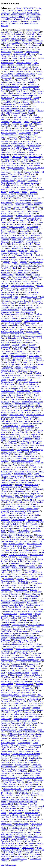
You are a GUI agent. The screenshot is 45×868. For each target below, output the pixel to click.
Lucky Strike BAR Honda (17, 281)
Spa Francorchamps (19, 356)
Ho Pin (27, 703)
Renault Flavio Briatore (12, 524)
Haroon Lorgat (25, 756)
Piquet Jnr (18, 485)
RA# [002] (34, 251)
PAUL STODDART (9, 756)
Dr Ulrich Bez (9, 224)
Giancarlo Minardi (27, 406)
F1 (10, 119)
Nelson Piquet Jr (33, 211)
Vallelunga (12, 531)
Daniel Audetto (16, 126)
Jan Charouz (22, 817)
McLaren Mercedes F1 (35, 415)
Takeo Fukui (37, 537)
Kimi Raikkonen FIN (22, 686)
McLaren (19, 47)
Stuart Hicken (6, 472)
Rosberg (26, 102)
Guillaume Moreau (26, 797)
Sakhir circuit (32, 454)
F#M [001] (36, 122)
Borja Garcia (6, 716)
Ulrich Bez (8, 367)
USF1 (14, 587)
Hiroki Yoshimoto (26, 751)
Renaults (35, 719)
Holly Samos (17, 762)
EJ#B (3, 364)
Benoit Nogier (38, 450)
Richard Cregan (33, 128)
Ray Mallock (30, 430)
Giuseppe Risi (33, 181)
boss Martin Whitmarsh (30, 21)
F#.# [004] (21, 181)
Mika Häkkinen (7, 835)
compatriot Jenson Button (13, 585)
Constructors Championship (31, 662)
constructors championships (27, 660)
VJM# (34, 106)
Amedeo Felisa (22, 161)
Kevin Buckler (37, 710)
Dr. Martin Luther (19, 13)
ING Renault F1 (28, 283)
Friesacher (26, 708)
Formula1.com (24, 257)
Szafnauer (40, 259)
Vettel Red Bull (24, 222)
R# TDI (33, 640)
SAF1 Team (31, 369)
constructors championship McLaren (23, 802)
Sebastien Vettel (17, 738)
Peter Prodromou (21, 590)
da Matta (36, 832)
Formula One (20, 111)
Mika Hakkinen (33, 412)
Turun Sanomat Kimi (9, 618)
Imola (13, 257)
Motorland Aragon (35, 520)
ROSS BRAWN (33, 220)
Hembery (5, 327)
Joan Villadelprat (26, 109)
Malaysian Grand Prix (35, 168)
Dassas (41, 364)
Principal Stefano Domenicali (12, 511)
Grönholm (5, 655)
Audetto (38, 159)
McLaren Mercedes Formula (22, 642)
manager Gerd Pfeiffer (10, 253)
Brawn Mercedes (28, 187)
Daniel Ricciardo (34, 666)
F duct (29, 491)
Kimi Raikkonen (30, 58)
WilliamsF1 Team (10, 614)
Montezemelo (23, 671)
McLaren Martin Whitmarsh (12, 24)
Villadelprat (5, 150)
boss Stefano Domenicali (32, 45)
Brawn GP (29, 130)
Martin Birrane (24, 421)
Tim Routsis (17, 157)
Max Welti (37, 421)
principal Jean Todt (26, 244)
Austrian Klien (7, 456)
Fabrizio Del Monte (15, 714)
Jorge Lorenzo (6, 837)
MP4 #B (19, 290)
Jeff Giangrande (26, 614)
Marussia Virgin (35, 568)
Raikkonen (15, 60)
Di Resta (13, 244)
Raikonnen (12, 251)
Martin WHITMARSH (25, 8)
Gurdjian (4, 428)
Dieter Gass (24, 233)
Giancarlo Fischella (19, 655)
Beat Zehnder (16, 594)
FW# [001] (16, 117)
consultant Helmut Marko (25, 456)
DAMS (41, 522)
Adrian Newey (9, 80)
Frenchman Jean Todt (16, 211)
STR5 (24, 345)
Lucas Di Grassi (18, 378)
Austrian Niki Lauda (30, 800)
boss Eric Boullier (21, 106)
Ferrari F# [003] (7, 216)
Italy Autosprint (34, 815)
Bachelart (37, 594)
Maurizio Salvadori (23, 592)
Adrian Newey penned (10, 294)
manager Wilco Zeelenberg (14, 544)
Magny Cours (14, 192)
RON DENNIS (32, 170)
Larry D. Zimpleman (19, 616)
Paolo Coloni (6, 172)
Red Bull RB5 (14, 439)
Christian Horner (16, 32)
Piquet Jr (17, 172)
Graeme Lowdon (7, 194)
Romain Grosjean (28, 426)
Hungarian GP (6, 312)
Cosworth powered (17, 399)
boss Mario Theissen (11, 45)
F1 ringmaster (18, 603)
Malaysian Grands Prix (10, 741)
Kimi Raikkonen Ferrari (13, 452)
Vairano (34, 480)
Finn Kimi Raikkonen (20, 526)
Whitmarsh (15, 21)
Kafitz (12, 688)
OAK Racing (16, 773)
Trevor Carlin (6, 52)
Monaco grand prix (18, 246)
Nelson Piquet (33, 747)
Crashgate (5, 859)
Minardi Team (6, 607)
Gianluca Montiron (11, 288)
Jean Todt (30, 36)
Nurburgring (28, 248)
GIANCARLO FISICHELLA (12, 535)
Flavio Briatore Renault (10, 310)
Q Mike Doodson (37, 502)
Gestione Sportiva (20, 640)
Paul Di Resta (32, 603)
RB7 (11, 316)
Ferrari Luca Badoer (27, 727)
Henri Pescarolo (18, 240)
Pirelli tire (5, 378)
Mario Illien (19, 408)
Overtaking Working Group (12, 644)
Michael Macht (15, 795)
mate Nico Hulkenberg (34, 572)
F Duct (6, 301)
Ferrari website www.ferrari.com (16, 769)
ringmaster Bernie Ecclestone (20, 548)
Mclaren (18, 367)
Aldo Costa (22, 80)
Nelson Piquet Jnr (19, 568)
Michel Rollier (36, 441)
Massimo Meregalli (8, 437)
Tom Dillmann (16, 841)
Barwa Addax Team (16, 845)
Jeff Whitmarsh (30, 19)
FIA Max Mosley (16, 170)
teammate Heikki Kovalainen (31, 443)
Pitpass (37, 439)
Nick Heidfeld (28, 82)
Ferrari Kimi (23, 480)
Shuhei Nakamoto (27, 137)
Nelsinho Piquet (23, 391)
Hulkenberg (39, 203)
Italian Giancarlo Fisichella (14, 782)
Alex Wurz (39, 303)
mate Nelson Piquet (34, 198)
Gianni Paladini (18, 760)
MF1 (3, 211)
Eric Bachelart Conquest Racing (16, 417)
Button (33, 273)
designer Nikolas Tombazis (21, 67)
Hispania (33, 817)
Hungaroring (6, 154)
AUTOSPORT (16, 360)
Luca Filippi (36, 524)
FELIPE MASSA (10, 736)
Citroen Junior (17, 327)
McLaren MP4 (17, 242)
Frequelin (5, 356)
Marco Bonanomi (31, 633)
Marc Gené (31, 577)
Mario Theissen (7, 47)
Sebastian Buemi (7, 819)
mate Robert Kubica (19, 725)
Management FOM (34, 544)
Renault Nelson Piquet (24, 826)
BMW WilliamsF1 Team (15, 113)
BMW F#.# (33, 701)
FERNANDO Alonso (35, 609)
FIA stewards (38, 463)
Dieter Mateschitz (8, 677)
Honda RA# (19, 349)
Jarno (18, 316)
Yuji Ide (30, 657)
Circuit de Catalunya (23, 98)
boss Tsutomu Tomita (20, 255)
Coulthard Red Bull (8, 751)
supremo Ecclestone (19, 334)
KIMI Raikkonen (18, 666)
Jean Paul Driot (25, 200)
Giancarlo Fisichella (31, 172)
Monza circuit (14, 537)
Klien (3, 673)
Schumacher (36, 301)
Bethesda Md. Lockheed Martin (13, 17)
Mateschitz (18, 266)
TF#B (29, 395)
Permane (23, 262)
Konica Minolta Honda (21, 277)
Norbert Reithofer (24, 410)
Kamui (36, 835)
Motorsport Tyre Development (24, 692)
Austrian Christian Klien (10, 596)
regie (42, 701)
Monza (34, 161)
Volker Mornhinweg (21, 719)
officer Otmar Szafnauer (27, 384)
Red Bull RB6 (28, 496)
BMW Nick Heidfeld (19, 697)
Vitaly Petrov (34, 356)
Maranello (5, 242)
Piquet (30, 275)
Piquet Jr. (20, 369)
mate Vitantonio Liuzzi (23, 474)
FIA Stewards (30, 522)
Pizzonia (15, 318)
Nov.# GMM (20, 837)
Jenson (16, 218)
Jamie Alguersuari (37, 806)
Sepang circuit (6, 496)
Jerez (36, 395)
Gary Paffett (17, 430)
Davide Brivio (20, 146)
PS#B (38, 404)
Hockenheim (8, 93)
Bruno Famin (37, 277)
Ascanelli (33, 192)
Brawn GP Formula (30, 596)
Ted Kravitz (24, 653)
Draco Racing (21, 528)
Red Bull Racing (19, 152)
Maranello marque (8, 581)
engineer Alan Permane (10, 87)
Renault (30, 329)
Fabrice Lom (8, 205)
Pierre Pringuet (23, 791)
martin (3, 10)
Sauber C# (26, 292)
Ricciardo (37, 507)
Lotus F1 (35, 469)
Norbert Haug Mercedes (25, 93)
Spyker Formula (17, 476)
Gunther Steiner (7, 275)
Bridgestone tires (36, 697)
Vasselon (31, 111)
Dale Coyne (39, 789)
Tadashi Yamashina (17, 220)
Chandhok (7, 336)
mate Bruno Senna (21, 824)
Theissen (4, 67)
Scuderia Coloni (7, 369)
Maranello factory (16, 563)
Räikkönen (5, 84)
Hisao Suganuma (20, 209)
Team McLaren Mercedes (27, 214)
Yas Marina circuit (20, 351)
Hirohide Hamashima (28, 268)
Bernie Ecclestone (18, 95)
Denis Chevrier (38, 102)
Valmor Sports (38, 550)
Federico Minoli (7, 804)
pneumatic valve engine (10, 800)
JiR (29, 832)
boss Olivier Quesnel (20, 447)
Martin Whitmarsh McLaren (12, 34)
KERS (35, 257)
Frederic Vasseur (7, 214)
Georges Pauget (33, 782)
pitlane (17, 207)
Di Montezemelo (33, 511)
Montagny (19, 386)
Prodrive (28, 780)
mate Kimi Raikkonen (9, 353)
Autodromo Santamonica (30, 784)
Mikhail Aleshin (35, 745)
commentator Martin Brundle (12, 609)
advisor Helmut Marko (10, 196)
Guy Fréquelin (35, 209)
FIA (38, 179)
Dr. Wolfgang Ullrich (9, 268)
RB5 (3, 388)
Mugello (31, 559)
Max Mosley (18, 150)
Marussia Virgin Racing (10, 517)
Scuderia (15, 402)
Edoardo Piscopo (7, 513)
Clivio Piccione (14, 690)
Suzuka (4, 415)
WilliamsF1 (5, 115)
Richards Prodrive (22, 765)
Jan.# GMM (34, 638)
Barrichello (33, 80)
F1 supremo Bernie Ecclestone (23, 286)
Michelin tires (36, 671)
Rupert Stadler (24, 437)
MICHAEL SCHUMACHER (12, 332)
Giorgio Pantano (23, 450)
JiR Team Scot (24, 581)
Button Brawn (29, 419)
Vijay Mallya (14, 708)
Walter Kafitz (29, 238)
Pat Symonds (33, 84)
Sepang (20, 373)
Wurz (23, 196)
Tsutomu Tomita (7, 63)
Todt (30, 78)
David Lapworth (26, 124)
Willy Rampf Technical (22, 270)
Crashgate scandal (8, 854)
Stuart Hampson (31, 819)
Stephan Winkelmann (9, 784)
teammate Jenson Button (19, 441)
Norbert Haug (31, 47)
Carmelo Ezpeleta (25, 189)
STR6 (22, 412)
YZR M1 (33, 616)
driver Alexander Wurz (26, 688)
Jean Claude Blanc (16, 629)
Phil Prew (7, 266)
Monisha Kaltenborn (9, 109)
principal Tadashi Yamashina (14, 504)
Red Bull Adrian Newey (13, 522)
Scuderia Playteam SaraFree (20, 533)
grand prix (21, 467)
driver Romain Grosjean (24, 607)
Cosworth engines (19, 625)
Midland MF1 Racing (33, 375)
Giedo (40, 577)
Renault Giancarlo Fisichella (12, 393)
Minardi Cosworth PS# (12, 789)
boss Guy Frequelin (23, 835)
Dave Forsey (6, 719)
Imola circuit (33, 664)
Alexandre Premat (30, 487)
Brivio (39, 362)
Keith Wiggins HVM (15, 388)
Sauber (36, 98)
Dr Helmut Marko (28, 353)
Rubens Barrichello (24, 89)
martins (10, 10)
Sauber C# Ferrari (8, 410)
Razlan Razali (9, 627)
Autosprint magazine (19, 806)
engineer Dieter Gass (28, 231)
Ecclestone (13, 137)
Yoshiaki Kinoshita (24, 513)
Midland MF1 (33, 579)
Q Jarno (6, 760)
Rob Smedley (37, 767)
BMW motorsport (28, 253)
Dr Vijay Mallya (14, 364)
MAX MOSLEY (29, 690)
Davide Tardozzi (28, 741)
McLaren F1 (19, 472)
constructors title (15, 668)
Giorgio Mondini (17, 657)
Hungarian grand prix (9, 179)
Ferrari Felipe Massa (16, 168)
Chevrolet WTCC (8, 843)
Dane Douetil (33, 246)
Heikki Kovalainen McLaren (31, 778)
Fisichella (33, 65)
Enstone (37, 410)
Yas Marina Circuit (34, 699)
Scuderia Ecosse (36, 555)
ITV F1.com (30, 126)
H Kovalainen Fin (10, 478)
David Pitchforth (29, 60)
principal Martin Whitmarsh (12, 19)
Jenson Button (6, 98)
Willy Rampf (27, 41)
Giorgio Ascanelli (20, 54)
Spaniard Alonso (7, 181)
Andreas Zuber (36, 758)
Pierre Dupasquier (22, 91)
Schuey (34, 323)
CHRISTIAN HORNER (18, 555)
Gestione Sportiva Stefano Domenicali (27, 358)
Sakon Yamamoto (24, 557)
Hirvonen (21, 747)
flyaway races (19, 454)
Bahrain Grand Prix (24, 216)
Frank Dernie (17, 343)
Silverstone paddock (17, 832)
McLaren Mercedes (16, 36)
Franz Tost (17, 58)
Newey (19, 819)
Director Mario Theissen (29, 618)
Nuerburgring (6, 590)
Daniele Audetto (17, 144)
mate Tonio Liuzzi (16, 415)
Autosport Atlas (30, 712)
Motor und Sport (19, 347)
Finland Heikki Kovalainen (32, 402)
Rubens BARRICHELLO (19, 810)
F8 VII (12, 671)
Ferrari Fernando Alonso (28, 509)
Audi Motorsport (15, 419)
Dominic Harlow (7, 161)
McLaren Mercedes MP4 (13, 299)
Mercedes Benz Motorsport (11, 130)
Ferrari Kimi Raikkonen (24, 312)
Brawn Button (17, 850)
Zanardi (31, 843)
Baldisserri (19, 198)
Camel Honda (24, 808)
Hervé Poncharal (7, 636)
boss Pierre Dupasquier (24, 404)
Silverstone (24, 141)
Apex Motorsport (34, 706)
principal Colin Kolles (18, 65)
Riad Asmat (39, 78)
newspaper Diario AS (29, 297)
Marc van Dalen (30, 185)
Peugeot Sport (28, 362)
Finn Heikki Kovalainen (13, 780)
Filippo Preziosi (14, 338)
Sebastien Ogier (17, 861)
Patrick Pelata (30, 762)
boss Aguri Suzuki (17, 174)
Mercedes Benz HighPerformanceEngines (26, 734)
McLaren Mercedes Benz (11, 163)
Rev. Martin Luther (33, 15)
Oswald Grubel (23, 627)
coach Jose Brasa (7, 817)
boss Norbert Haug (29, 139)
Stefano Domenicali (33, 32)
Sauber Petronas (33, 240)
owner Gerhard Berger (20, 301)
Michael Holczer (31, 841)
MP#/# (4, 441)
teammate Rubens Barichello (12, 605)
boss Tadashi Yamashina (13, 279)
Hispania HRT (9, 791)
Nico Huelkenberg (33, 605)
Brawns (37, 681)
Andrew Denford (36, 334)
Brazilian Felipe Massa (35, 476)
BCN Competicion (30, 601)
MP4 (26, 524)
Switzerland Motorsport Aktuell (13, 314)
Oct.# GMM (23, 574)
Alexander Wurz (7, 507)
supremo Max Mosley (18, 458)
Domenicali (32, 39)
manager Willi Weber (9, 406)
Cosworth (5, 526)
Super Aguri (28, 316)
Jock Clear (15, 283)
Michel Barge (30, 732)
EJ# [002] (21, 843)
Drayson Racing (28, 848)
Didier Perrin (8, 502)
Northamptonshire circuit (11, 487)
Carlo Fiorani (9, 579)
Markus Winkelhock (9, 412)
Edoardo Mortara (18, 815)
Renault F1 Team (36, 262)
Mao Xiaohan (32, 738)
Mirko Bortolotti (16, 821)
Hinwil (6, 262)
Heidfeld (36, 69)
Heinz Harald (24, 622)
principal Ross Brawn (23, 203)
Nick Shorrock (38, 91)
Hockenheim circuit (9, 515)
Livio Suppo (6, 351)
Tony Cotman (22, 498)
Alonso (27, 122)
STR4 (11, 380)
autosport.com (9, 305)
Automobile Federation (23, 681)
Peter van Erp (6, 349)
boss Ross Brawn (18, 39)
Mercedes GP (6, 128)
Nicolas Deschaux (8, 747)
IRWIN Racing (23, 793)
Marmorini (20, 275)
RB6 (5, 170)
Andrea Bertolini (10, 808)
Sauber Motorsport (33, 856)
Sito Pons (35, 526)
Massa (38, 329)
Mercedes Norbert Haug (21, 76)
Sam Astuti (21, 611)
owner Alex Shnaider (24, 482)
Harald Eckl (29, 290)
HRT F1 (32, 154)
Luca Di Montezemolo (34, 327)
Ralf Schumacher (29, 176)
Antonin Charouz (10, 443)
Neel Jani (12, 480)
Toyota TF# (17, 633)
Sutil (36, 133)
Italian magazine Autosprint (21, 308)
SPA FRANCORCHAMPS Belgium (26, 754)
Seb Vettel (31, 174)
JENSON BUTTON (9, 233)
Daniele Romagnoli (16, 434)
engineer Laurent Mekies (26, 74)
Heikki (4, 119)
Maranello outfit (7, 89)
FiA (17, 297)
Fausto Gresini (7, 297)
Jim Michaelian (29, 364)
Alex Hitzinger (16, 428)
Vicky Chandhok (28, 695)
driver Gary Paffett (34, 408)
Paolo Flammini (7, 684)
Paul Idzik (28, 789)
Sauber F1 (20, 579)
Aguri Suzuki (19, 128)
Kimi (39, 238)
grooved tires (33, 679)
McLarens (5, 255)
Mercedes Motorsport (9, 259)
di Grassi (28, 428)
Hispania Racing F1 (9, 653)
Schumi (28, 299)
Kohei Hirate (23, 767)
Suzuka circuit (30, 749)
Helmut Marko (22, 631)
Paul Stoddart (24, 69)
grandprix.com (9, 469)
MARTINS (19, 10)
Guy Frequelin (33, 227)
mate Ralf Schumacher (33, 423)
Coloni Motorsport (17, 491)
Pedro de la (20, 699)
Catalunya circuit (33, 378)
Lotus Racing (22, 380)
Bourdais (29, 373)
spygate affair (16, 749)
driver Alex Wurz (23, 445)
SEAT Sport (23, 371)
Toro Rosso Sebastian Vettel (14, 706)
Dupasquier (5, 347)
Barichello (31, 472)
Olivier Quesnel (9, 104)
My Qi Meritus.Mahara (16, 679)
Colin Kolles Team (20, 273)
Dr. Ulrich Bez (9, 557)
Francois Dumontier (32, 325)
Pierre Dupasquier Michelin (22, 461)
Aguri (11, 528)
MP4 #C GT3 (36, 598)
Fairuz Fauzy (6, 681)
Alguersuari (29, 360)
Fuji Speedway (29, 795)
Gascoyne (5, 701)
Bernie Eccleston (31, 813)
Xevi (26, 570)
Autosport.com (7, 386)
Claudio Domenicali (11, 159)
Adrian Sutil (6, 270)
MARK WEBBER (8, 371)
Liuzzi (25, 192)
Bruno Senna (38, 222)
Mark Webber (19, 119)
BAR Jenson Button (25, 305)
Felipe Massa (33, 95)
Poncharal (7, 712)
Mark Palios (6, 856)
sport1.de (40, 500)
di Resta (36, 148)
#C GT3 (34, 574)
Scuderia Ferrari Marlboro (11, 185)
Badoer (32, 345)
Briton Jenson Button (18, 638)
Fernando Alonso (32, 50)
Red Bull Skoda (32, 845)
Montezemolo (27, 159)
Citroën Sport (19, 336)
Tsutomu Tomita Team (30, 775)
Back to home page (8, 865)
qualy (24, 517)
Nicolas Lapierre (7, 450)
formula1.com (6, 485)
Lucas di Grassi (32, 349)
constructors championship (11, 321)
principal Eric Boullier (32, 117)
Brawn (4, 41)
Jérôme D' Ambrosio (27, 566)
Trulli (30, 119)
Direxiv (27, 594)
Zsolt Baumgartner (31, 382)
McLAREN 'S (37, 824)
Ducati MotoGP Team (27, 552)
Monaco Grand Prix (22, 264)
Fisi (23, 218)
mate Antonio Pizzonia (25, 649)
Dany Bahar (14, 139)
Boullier (32, 54)
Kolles (3, 82)
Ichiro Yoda (8, 699)
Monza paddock (10, 574)
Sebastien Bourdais (8, 730)
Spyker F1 (38, 299)
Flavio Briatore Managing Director (27, 229)
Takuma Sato (36, 631)
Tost (5, 316)
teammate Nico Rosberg (34, 850)
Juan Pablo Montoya (9, 778)
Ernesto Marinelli (24, 677)
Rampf (30, 113)
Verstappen (5, 633)
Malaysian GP (29, 338)
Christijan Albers (30, 367)
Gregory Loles (36, 583)
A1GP (20, 854)
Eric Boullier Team (11, 426)
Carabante (32, 504)
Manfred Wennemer (36, 625)
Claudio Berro (6, 489)
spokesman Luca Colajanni (14, 329)
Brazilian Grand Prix (29, 288)
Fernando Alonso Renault (27, 636)
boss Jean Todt (20, 78)
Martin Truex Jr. (33, 13)
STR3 (19, 135)
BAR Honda (38, 71)
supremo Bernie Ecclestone (11, 786)
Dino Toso (20, 205)
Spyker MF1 (29, 500)
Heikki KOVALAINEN (12, 852)
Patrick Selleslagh (27, 478)
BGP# (35, 292)
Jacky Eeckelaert (28, 310)
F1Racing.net (24, 531)
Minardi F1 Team (25, 303)
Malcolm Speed (24, 743)
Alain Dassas (37, 264)
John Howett (8, 74)
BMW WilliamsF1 (23, 148)
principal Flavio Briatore (26, 194)
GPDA (25, 323)
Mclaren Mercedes (32, 852)
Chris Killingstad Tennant (19, 828)
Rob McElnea (22, 804)
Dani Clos (5, 815)
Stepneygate (6, 229)
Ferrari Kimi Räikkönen (13, 703)
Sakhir (3, 668)
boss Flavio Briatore (9, 200)
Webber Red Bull (18, 561)
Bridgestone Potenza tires (11, 723)
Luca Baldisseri (33, 144)
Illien (5, 360)
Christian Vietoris (18, 520)
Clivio (34, 791)
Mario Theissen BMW (10, 183)
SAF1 (16, 716)
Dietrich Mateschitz (9, 622)
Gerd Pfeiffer (31, 563)
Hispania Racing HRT (32, 163)
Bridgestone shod (22, 542)
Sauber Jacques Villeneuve (31, 716)
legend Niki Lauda (19, 701)
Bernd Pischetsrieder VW (13, 539)
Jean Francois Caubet (9, 231)
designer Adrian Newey (33, 157)
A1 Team (30, 535)
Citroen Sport (9, 546)
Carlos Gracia (20, 489)
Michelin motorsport (29, 294)
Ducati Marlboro (21, 771)
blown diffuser (24, 550)
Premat (4, 380)
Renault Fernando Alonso (11, 238)
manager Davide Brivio (10, 848)
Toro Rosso (17, 122)
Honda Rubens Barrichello (11, 570)
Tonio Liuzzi (8, 445)
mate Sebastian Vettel (33, 266)
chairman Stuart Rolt (27, 730)
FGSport (32, 830)
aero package (36, 653)
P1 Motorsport (23, 469)
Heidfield (35, 515)
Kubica (31, 152)
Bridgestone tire (17, 577)
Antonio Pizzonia (34, 205)
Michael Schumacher (25, 165)
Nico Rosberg (6, 146)
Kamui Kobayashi (15, 375)
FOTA (28, 585)
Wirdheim (22, 620)
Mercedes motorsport (9, 141)
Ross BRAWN (31, 821)
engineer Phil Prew (8, 222)
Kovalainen (5, 58)
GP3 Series (23, 646)
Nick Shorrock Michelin (34, 321)
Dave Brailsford (7, 397)
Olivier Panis (6, 207)
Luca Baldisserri (18, 84)
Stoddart (28, 343)
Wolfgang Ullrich (27, 179)
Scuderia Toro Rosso (17, 235)
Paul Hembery (14, 82)
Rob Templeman (15, 813)
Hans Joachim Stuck (36, 611)
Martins (38, 8)
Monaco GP (29, 279)
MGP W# (15, 345)
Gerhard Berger (7, 148)
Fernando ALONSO (19, 859)
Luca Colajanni (34, 235)
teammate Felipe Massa (21, 432)
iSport (23, 465)
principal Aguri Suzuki (10, 187)
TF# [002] (7, 264)
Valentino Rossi (25, 736)
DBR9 (3, 708)
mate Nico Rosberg (17, 227)
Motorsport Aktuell (8, 303)
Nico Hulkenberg (14, 248)
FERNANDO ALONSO (10, 176)
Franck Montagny (8, 384)
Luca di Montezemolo (30, 87)
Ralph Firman (17, 572)
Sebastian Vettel (30, 135)
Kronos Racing (23, 710)
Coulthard (5, 124)
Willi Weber (22, 224)
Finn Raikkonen (20, 154)
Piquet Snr (33, 620)
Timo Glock (35, 255)
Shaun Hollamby (17, 675)
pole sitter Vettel (32, 485)
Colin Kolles (30, 34)
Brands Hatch (6, 824)
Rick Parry (10, 793)
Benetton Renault (30, 723)
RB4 (42, 297)
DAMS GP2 (21, 546)
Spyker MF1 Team (29, 721)
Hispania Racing (35, 146)
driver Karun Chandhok (34, 786)
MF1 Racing (16, 500)
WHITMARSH (33, 17)
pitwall (14, 262)
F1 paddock (27, 439)
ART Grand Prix (10, 552)
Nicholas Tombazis (35, 467)
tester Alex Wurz (32, 386)
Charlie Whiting (25, 133)
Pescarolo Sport (7, 592)
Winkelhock (8, 826)
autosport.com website (22, 463)
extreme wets (8, 611)
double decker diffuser (25, 684)
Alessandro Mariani (18, 745)
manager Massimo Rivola (29, 587)
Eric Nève (22, 830)
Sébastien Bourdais (32, 644)
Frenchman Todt (7, 135)
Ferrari (14, 124)
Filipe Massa (8, 649)
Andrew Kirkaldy (21, 598)
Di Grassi (5, 257)
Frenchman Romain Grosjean (24, 651)
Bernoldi (34, 590)
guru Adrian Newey (15, 732)
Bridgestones (18, 856)
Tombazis (5, 666)
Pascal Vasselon (25, 104)
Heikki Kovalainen (24, 63)
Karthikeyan (24, 515)
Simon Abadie (6, 598)
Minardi (40, 286)
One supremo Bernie (20, 758)
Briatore (13, 69)
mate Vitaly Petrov (11, 465)
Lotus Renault (22, 502)
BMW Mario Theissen (10, 100)
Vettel (10, 91)
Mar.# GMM (14, 493)
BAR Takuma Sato (33, 854)
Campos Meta (35, 493)
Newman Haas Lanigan (10, 695)
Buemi (4, 137)
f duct (37, 308)
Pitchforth (5, 642)
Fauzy (24, 493)
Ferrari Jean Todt (7, 165)
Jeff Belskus (6, 640)
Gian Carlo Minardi (29, 100)
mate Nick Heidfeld (20, 583)
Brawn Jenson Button (12, 323)
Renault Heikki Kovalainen (19, 673)
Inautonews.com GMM (10, 721)
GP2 (3, 248)
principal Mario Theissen (11, 102)
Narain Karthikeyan (9, 646)
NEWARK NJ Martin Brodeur (13, 15)
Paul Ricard (8, 404)
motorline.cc (35, 351)
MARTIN (28, 10)
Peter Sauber (14, 41)
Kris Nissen (30, 539)
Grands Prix (33, 347)
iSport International (8, 509)
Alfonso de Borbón (8, 620)
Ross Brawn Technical (30, 318)
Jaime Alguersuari (15, 340)
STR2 (17, 496)
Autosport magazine (33, 714)
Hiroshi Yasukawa (35, 314)
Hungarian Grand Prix (21, 115)
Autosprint (5, 664)
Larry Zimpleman (18, 559)
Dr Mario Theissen (8, 71)
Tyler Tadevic (37, 542)
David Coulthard (28, 207)
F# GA (19, 382)
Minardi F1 (37, 391)
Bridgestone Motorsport (10, 292)
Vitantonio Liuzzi (23, 397)
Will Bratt (18, 712)
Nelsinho (4, 749)
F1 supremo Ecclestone (30, 183)
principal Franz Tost (26, 56)
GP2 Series (5, 358)
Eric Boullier (38, 43)
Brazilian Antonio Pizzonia (11, 325)
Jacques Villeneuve (16, 395)
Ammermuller (6, 765)
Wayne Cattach (7, 290)
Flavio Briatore (24, 71)
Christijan (23, 251)
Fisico (34, 447)
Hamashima (39, 780)
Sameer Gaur (14, 775)
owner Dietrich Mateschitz (11, 423)
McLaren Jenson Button (10, 601)
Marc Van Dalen (27, 259)
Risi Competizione (33, 434)
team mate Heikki (19, 664)
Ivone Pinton (38, 703)
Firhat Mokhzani (37, 646)
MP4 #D (26, 537)
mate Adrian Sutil (23, 507)
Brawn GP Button (33, 675)
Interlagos (5, 240)
